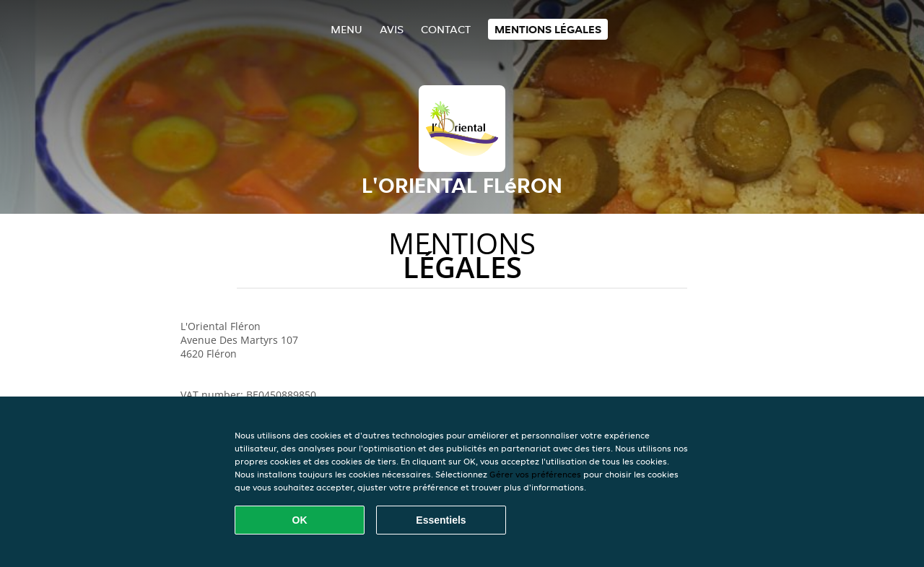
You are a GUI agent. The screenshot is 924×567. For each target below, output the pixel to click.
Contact (446, 29)
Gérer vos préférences (535, 474)
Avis (392, 29)
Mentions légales (548, 29)
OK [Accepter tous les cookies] (300, 520)
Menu (346, 29)
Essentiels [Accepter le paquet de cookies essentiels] (441, 520)
